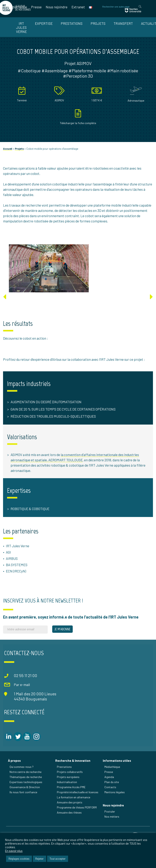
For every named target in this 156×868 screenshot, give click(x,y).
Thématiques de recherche (26, 789)
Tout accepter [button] (58, 859)
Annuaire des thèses (70, 824)
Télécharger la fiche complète (78, 135)
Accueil (8, 160)
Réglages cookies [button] (19, 859)
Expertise (44, 23)
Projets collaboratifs (70, 784)
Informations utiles (117, 773)
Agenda (109, 789)
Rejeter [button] (40, 859)
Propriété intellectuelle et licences (78, 804)
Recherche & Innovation (73, 773)
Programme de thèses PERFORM (77, 819)
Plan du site (112, 794)
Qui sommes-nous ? (22, 779)
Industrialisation (67, 794)
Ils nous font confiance (24, 804)
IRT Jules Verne (21, 27)
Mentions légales (115, 804)
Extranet (78, 7)
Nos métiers (112, 829)
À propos (15, 773)
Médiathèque (17, 7)
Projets (98, 23)
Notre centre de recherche (26, 784)
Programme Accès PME (72, 799)
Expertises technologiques (26, 794)
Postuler (110, 824)
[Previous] (5, 308)
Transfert (123, 23)
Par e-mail (21, 698)
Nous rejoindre (57, 7)
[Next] (151, 308)
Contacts (110, 799)
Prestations (72, 23)
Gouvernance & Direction (25, 799)
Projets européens (69, 789)
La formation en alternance (74, 809)
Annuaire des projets (70, 814)
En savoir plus (14, 851)
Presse (36, 7)
